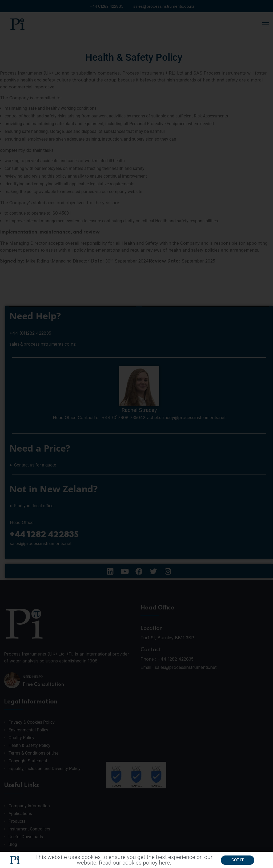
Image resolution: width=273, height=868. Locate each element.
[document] (136, 434)
